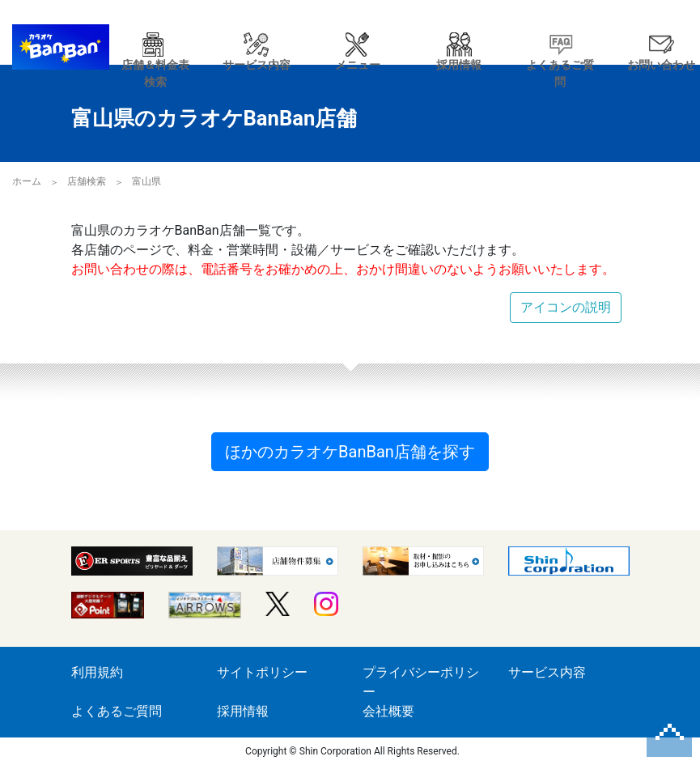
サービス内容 (547, 672)
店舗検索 (87, 181)
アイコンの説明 (566, 307)
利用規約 (97, 672)
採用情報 (243, 711)
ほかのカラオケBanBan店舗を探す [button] (350, 452)
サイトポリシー (262, 672)
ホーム (27, 181)
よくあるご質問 (117, 711)
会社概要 (388, 711)
